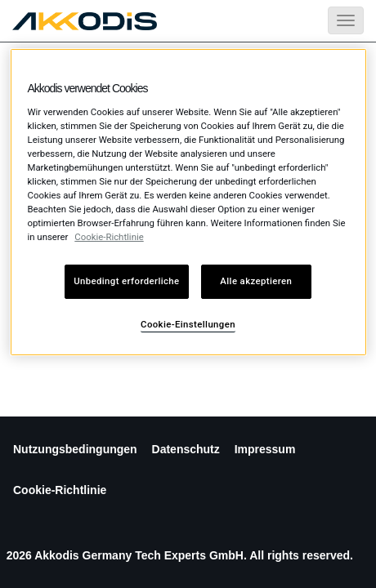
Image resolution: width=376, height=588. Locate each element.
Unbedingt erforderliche (126, 281)
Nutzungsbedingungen (75, 449)
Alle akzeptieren (256, 281)
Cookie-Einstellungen (188, 324)
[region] (188, 202)
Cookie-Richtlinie (60, 490)
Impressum (265, 449)
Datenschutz (186, 449)
